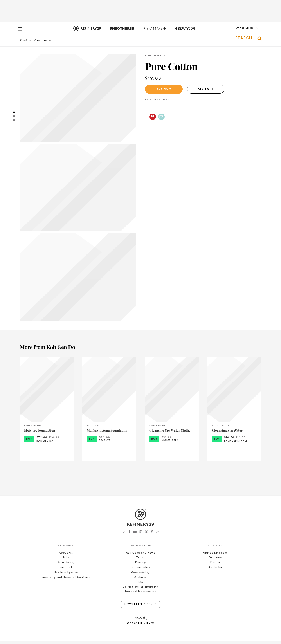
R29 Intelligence (66, 575)
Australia (215, 571)
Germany (215, 561)
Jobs (66, 561)
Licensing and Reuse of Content (66, 580)
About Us (66, 556)
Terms (140, 561)
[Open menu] (20, 27)
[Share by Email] (161, 117)
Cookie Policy (140, 571)
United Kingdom (215, 556)
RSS (140, 585)
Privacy (141, 566)
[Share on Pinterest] (153, 117)
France (215, 566)
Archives (140, 580)
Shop (48, 41)
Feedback (66, 571)
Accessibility (140, 575)
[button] (239, 32)
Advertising (66, 566)
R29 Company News (140, 556)
